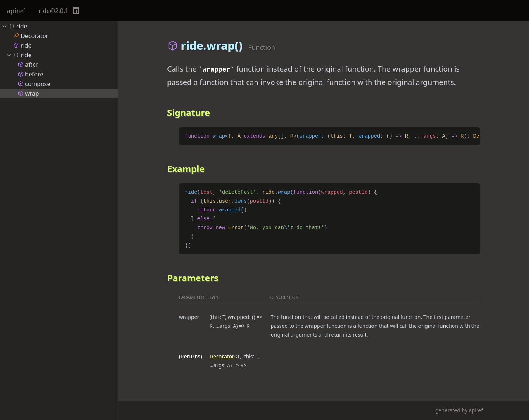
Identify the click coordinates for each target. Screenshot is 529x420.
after (28, 65)
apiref (16, 11)
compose (34, 84)
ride (14, 26)
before (30, 74)
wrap (28, 93)
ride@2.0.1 (53, 11)
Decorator (222, 356)
